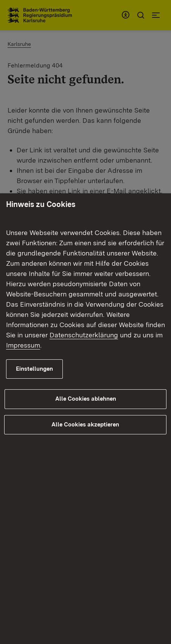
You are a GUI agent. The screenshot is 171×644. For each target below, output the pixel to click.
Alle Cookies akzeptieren (85, 425)
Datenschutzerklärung (84, 335)
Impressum (23, 345)
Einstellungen (34, 369)
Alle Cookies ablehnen (86, 399)
